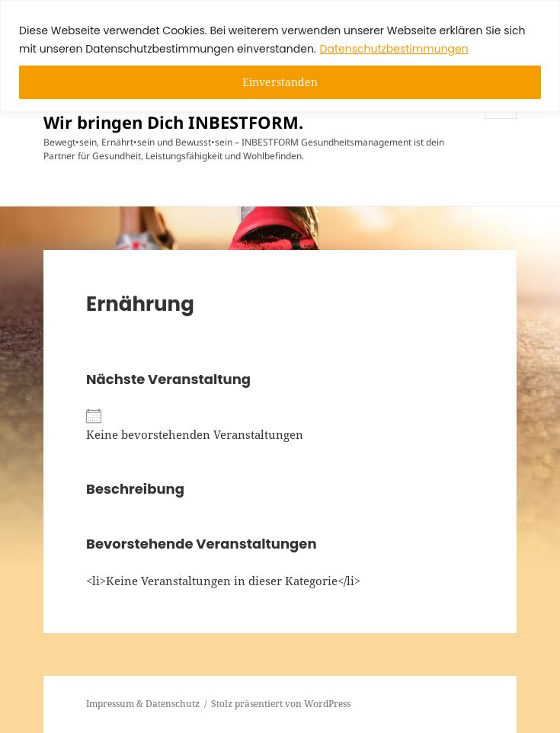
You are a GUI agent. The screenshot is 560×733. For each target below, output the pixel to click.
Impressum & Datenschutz (143, 704)
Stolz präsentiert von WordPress (281, 704)
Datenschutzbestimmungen (394, 49)
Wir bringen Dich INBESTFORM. (173, 122)
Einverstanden (280, 82)
